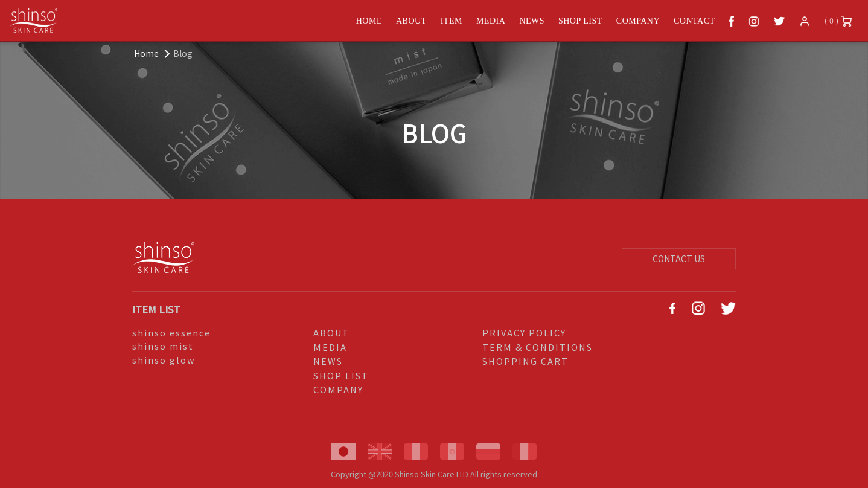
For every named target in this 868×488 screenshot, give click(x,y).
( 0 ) (838, 21)
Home (146, 53)
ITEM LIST (156, 309)
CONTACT (694, 21)
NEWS (532, 21)
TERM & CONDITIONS (538, 347)
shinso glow (164, 360)
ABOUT (411, 21)
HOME (369, 21)
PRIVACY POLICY (524, 332)
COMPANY (638, 21)
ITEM (452, 21)
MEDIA (491, 21)
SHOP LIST (580, 21)
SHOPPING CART (525, 361)
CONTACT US (679, 258)
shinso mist (163, 346)
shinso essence (171, 332)
